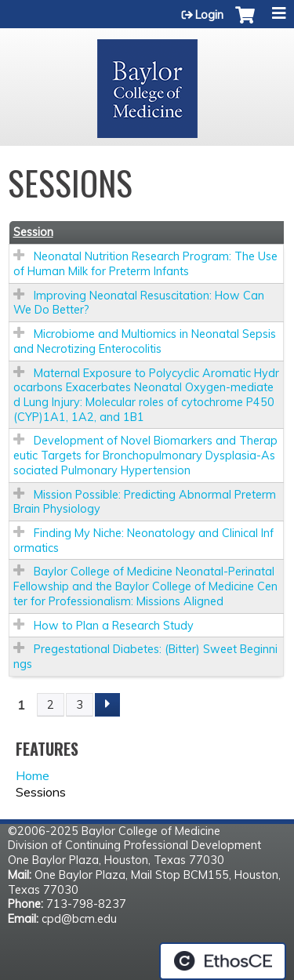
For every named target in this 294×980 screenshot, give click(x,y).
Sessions (41, 792)
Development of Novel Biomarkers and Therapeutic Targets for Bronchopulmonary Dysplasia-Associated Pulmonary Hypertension (145, 455)
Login (209, 15)
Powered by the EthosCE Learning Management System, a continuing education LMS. (223, 961)
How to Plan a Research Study (114, 626)
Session (33, 232)
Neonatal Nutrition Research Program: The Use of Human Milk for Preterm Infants (145, 264)
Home (33, 775)
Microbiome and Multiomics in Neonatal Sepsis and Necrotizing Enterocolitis (145, 341)
